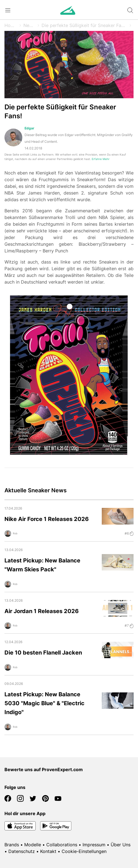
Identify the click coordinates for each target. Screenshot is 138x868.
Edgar (29, 128)
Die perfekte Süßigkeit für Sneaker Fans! (84, 25)
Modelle (33, 845)
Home (11, 25)
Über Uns (121, 845)
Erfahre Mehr (101, 159)
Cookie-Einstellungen (84, 851)
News (29, 25)
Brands (12, 845)
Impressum (94, 845)
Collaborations (62, 845)
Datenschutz (22, 851)
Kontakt (48, 851)
